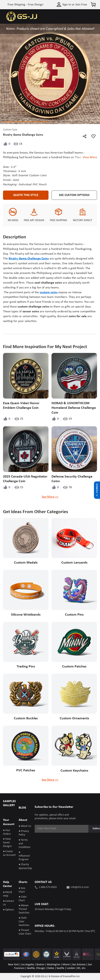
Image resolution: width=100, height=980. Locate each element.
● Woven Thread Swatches (24, 909)
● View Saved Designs (7, 843)
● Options (8, 910)
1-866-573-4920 (48, 887)
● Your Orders (7, 832)
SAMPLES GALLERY (9, 803)
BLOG (22, 808)
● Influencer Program (24, 856)
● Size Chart (22, 890)
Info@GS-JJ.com (80, 887)
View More (89, 157)
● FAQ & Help (8, 894)
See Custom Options (74, 195)
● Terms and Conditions (24, 844)
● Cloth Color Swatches (24, 922)
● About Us (25, 826)
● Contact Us (9, 903)
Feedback (97, 490)
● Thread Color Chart (25, 932)
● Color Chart (23, 899)
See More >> (50, 497)
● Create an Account (9, 853)
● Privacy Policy (24, 833)
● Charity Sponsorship (25, 866)
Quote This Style (26, 195)
